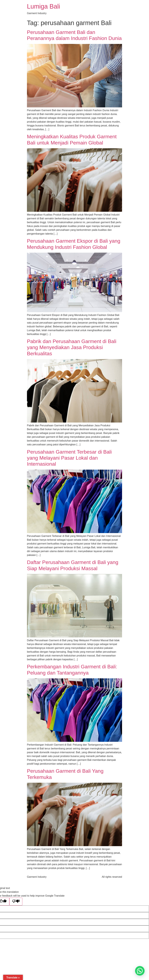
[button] (140, 971)
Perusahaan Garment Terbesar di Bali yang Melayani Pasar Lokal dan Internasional (69, 458)
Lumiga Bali (44, 6)
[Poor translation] (16, 902)
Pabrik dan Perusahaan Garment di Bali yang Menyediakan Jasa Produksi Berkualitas (72, 347)
